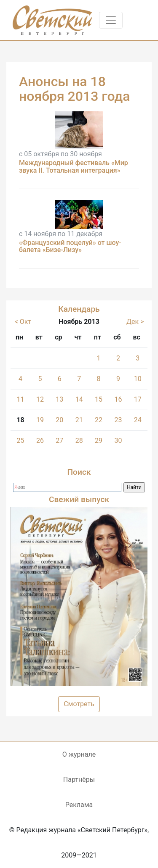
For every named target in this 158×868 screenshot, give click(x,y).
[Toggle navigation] (111, 20)
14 (79, 399)
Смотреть (79, 704)
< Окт (23, 322)
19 (40, 420)
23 (118, 420)
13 (59, 399)
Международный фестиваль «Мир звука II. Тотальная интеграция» (74, 167)
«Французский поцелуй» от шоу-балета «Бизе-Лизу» (70, 246)
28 (79, 441)
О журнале (79, 754)
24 (138, 420)
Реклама (79, 805)
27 (59, 441)
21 (79, 420)
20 (59, 420)
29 (99, 441)
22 (99, 420)
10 (138, 379)
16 (118, 399)
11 (20, 399)
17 (138, 399)
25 (20, 441)
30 (118, 441)
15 (99, 399)
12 (40, 399)
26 (40, 441)
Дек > (135, 322)
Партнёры (79, 780)
